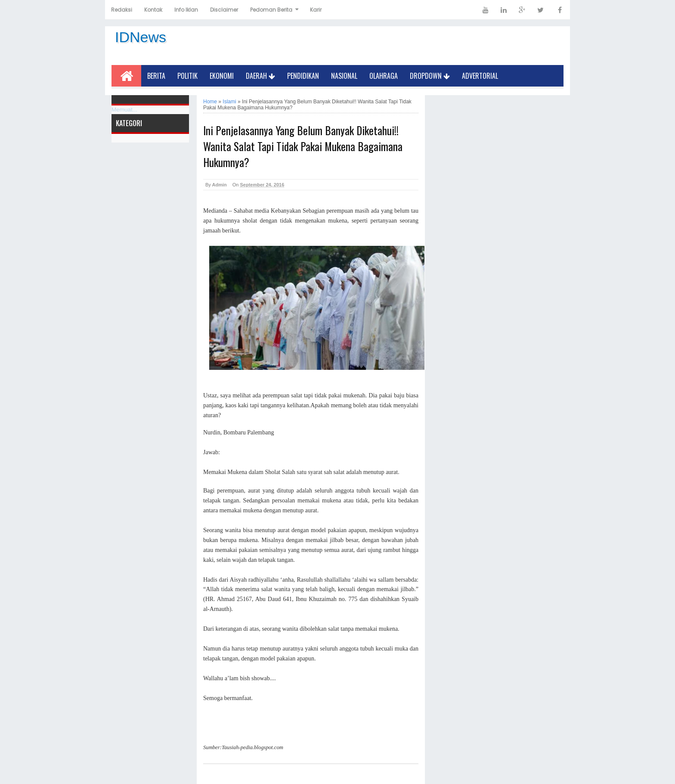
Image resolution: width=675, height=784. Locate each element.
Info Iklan (186, 10)
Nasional (344, 76)
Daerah (260, 76)
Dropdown (430, 76)
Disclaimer (224, 10)
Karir (316, 10)
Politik (187, 76)
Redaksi (122, 10)
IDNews (141, 37)
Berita (156, 76)
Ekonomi (222, 76)
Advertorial (480, 76)
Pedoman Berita (271, 10)
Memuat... (124, 110)
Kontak (153, 10)
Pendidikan (303, 76)
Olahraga (384, 76)
